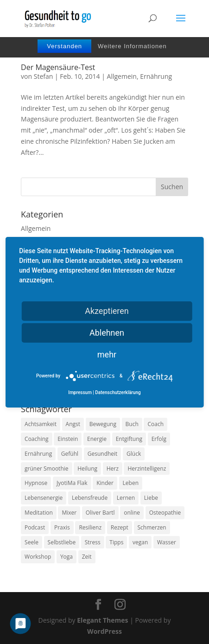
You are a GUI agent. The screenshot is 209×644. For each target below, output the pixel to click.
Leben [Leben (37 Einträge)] (131, 483)
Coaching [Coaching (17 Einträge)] (36, 439)
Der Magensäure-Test (58, 67)
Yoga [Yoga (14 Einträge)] (66, 557)
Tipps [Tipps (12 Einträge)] (116, 542)
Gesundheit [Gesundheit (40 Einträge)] (103, 454)
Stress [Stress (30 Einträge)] (93, 542)
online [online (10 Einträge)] (132, 513)
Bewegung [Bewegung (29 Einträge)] (103, 424)
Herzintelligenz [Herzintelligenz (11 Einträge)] (147, 469)
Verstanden (64, 46)
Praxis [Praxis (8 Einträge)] (62, 527)
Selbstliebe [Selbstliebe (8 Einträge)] (62, 542)
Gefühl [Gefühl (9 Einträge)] (70, 454)
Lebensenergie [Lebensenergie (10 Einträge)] (44, 498)
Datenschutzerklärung (118, 392)
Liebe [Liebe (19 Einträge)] (151, 498)
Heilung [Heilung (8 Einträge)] (87, 469)
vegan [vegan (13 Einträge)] (140, 542)
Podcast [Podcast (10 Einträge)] (35, 527)
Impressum (80, 392)
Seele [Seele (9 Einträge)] (32, 542)
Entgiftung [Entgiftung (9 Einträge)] (129, 439)
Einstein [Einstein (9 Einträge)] (68, 439)
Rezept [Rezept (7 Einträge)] (120, 527)
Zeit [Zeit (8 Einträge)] (87, 557)
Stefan (44, 76)
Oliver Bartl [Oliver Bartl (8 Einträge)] (100, 513)
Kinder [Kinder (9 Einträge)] (105, 483)
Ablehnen (107, 332)
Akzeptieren (107, 310)
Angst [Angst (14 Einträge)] (73, 424)
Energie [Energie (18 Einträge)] (97, 439)
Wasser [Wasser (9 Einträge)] (167, 542)
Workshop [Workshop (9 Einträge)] (38, 557)
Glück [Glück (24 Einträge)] (134, 454)
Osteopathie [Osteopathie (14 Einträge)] (165, 513)
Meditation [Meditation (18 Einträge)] (39, 513)
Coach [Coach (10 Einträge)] (155, 424)
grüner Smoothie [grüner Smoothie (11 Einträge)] (46, 469)
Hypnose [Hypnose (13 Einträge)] (36, 483)
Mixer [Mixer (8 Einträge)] (69, 513)
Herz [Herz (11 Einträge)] (113, 469)
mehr (107, 354)
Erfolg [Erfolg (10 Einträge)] (159, 439)
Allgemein (122, 76)
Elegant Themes (102, 620)
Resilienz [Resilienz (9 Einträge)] (90, 527)
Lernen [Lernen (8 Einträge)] (126, 498)
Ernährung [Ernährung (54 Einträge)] (38, 454)
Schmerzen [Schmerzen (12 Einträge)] (152, 527)
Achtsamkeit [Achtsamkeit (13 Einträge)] (41, 424)
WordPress (104, 631)
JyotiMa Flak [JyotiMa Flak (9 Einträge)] (72, 483)
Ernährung (156, 76)
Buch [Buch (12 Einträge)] (132, 424)
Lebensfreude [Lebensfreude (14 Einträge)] (90, 498)
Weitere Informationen (132, 46)
